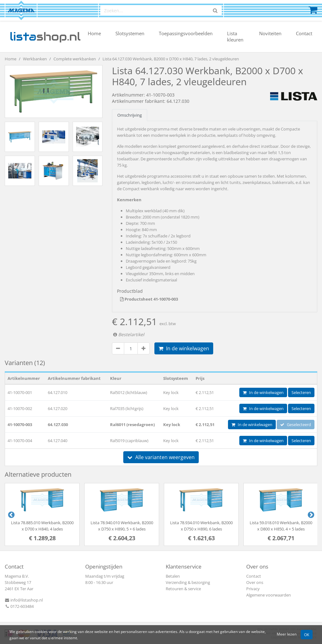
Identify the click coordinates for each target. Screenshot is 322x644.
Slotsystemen (130, 33)
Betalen (173, 576)
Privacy (253, 589)
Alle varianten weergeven (161, 457)
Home (94, 33)
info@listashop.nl (24, 600)
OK (307, 635)
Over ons (255, 582)
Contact (304, 33)
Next (310, 514)
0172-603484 (19, 606)
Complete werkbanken (75, 59)
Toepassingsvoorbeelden (186, 33)
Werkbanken (35, 59)
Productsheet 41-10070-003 (149, 299)
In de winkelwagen (184, 348)
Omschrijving (130, 115)
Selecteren (301, 392)
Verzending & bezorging (188, 582)
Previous (11, 514)
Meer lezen (287, 634)
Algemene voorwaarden (269, 595)
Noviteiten (270, 33)
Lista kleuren (235, 36)
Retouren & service (183, 589)
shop (45, 36)
